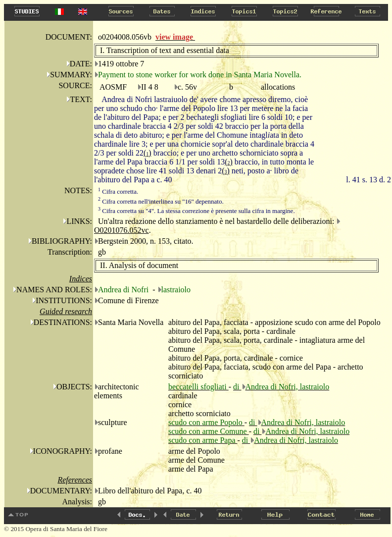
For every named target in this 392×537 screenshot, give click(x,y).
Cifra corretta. (118, 191)
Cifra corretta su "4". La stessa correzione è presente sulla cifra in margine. (196, 211)
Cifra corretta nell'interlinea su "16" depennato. (161, 201)
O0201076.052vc (122, 230)
